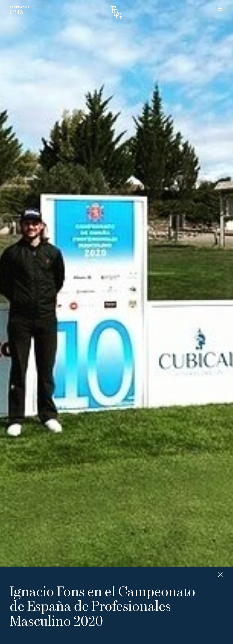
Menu (220, 9)
